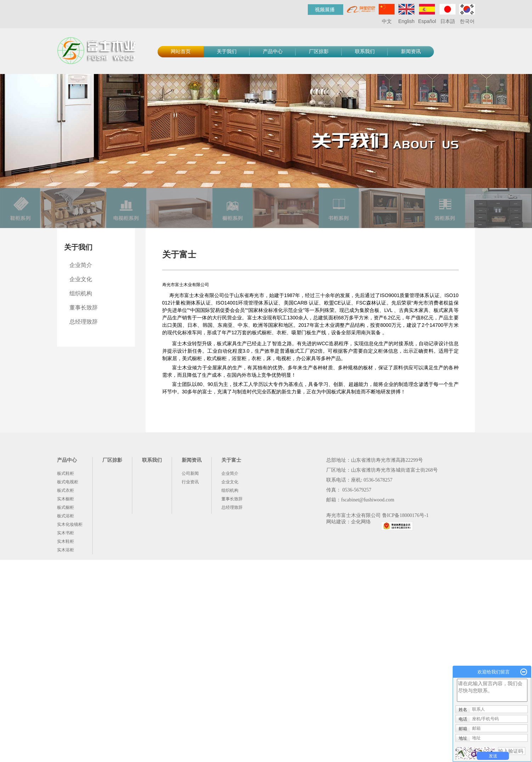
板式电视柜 (68, 482)
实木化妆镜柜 (70, 524)
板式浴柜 (66, 516)
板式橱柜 (66, 507)
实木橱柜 (66, 499)
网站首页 (181, 52)
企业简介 (81, 265)
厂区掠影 (319, 52)
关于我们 (227, 52)
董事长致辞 (84, 308)
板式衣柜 (66, 490)
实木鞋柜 (66, 541)
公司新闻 (190, 473)
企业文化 (81, 279)
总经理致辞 (84, 322)
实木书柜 (66, 533)
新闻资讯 (411, 52)
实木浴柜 (66, 550)
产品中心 (273, 52)
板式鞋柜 (66, 473)
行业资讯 (190, 482)
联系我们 (365, 52)
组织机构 (81, 293)
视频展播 (325, 10)
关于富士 (231, 460)
